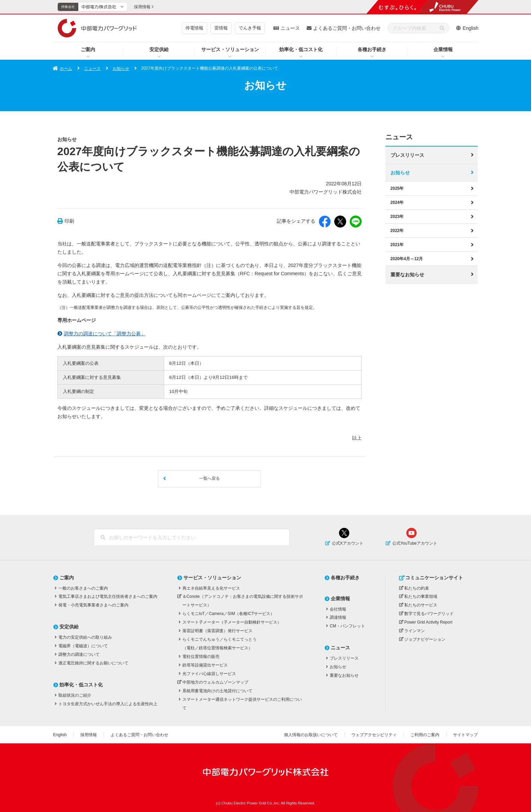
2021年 (397, 244)
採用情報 (89, 735)
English (471, 28)
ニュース (290, 28)
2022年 (397, 230)
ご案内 (88, 49)
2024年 (397, 202)
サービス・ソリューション (230, 49)
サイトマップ (465, 735)
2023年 (397, 216)
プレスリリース (407, 155)
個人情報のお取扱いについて (311, 735)
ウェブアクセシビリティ (374, 735)
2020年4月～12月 (407, 258)
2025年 (397, 188)
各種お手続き (372, 49)
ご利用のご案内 (425, 735)
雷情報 (221, 28)
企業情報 (443, 49)
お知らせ (121, 69)
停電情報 (194, 28)
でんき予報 (250, 28)
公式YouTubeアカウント (415, 543)
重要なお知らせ (407, 274)
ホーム (66, 69)
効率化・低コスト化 (301, 49)
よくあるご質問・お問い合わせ (347, 28)
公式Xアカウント (348, 543)
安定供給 (159, 49)
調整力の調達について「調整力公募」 (105, 334)
